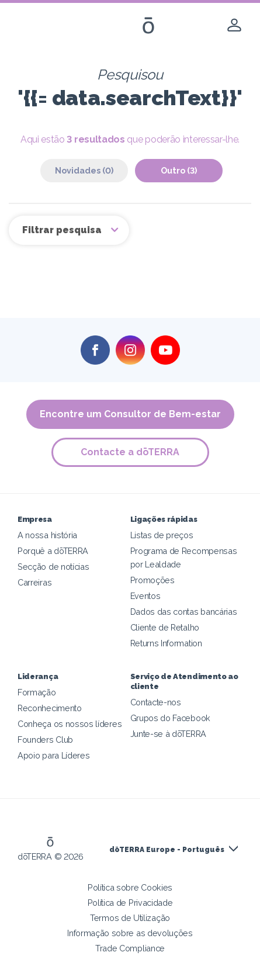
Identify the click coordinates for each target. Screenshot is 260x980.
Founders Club (45, 740)
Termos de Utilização (130, 918)
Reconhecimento (50, 708)
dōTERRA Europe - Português (167, 850)
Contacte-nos (156, 702)
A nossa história (47, 535)
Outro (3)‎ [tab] (179, 170)
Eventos (145, 596)
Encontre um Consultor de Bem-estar (130, 414)
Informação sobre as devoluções (130, 933)
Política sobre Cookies (130, 887)
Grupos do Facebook (170, 718)
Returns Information (166, 643)
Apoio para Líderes (53, 755)
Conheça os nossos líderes (70, 724)
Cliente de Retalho (165, 627)
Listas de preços (162, 535)
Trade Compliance (130, 948)
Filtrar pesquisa (63, 230)
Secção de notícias (53, 567)
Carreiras (34, 582)
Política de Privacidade (130, 903)
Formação (37, 692)
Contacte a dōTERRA (130, 452)
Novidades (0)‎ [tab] (84, 170)
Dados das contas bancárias (184, 612)
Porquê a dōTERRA (53, 551)
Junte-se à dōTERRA (168, 734)
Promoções (152, 580)
